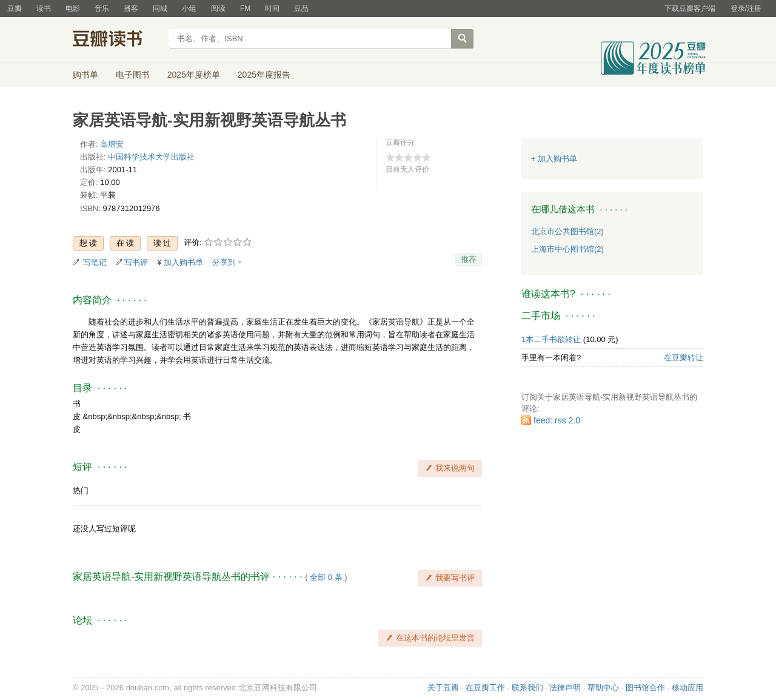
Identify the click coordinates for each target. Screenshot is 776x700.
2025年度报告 (264, 75)
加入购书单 (183, 262)
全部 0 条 (326, 577)
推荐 (469, 259)
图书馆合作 (645, 688)
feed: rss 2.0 (557, 420)
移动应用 (687, 688)
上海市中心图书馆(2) (567, 249)
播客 (131, 8)
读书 (44, 8)
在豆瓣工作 (485, 688)
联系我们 (527, 688)
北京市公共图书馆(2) (567, 231)
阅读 (218, 8)
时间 (272, 8)
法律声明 (565, 688)
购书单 (85, 75)
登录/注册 (746, 8)
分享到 (224, 262)
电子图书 (133, 75)
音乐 (102, 8)
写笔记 (95, 262)
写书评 (136, 262)
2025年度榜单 (194, 75)
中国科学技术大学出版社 (151, 157)
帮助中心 (603, 688)
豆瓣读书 (117, 40)
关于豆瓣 (443, 688)
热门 (81, 490)
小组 (189, 8)
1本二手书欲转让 (551, 339)
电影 (73, 8)
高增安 (112, 144)
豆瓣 (15, 8)
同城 (160, 8)
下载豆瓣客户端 (690, 8)
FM (245, 8)
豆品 (301, 8)
